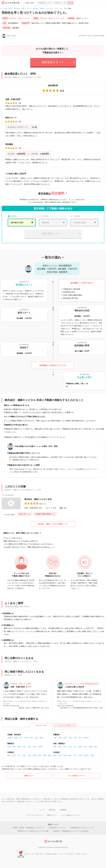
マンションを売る (65, 725)
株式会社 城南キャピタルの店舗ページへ (53, 524)
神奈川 (41, 747)
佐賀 (60, 755)
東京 (35, 747)
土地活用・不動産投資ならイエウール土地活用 (71, 831)
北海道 (10, 738)
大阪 (70, 738)
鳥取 (55, 747)
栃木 (14, 747)
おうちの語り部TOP (6, 8)
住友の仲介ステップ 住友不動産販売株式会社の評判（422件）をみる (82, 708)
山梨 (29, 755)
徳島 (80, 747)
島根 (60, 747)
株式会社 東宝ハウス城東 (21, 684)
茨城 (9, 747)
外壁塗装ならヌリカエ (57, 828)
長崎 (65, 755)
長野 (35, 755)
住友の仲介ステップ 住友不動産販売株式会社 (82, 684)
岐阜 (40, 755)
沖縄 (92, 755)
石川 (19, 755)
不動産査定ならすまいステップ (82, 828)
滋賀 (60, 738)
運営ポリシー (29, 776)
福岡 (55, 755)
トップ (42, 810)
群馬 (19, 747)
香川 (85, 747)
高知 (96, 747)
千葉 (29, 747)
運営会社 (52, 810)
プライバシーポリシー (34, 815)
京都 (65, 738)
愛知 (50, 755)
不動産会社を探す (41, 725)
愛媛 (90, 747)
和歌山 (86, 738)
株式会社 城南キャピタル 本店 (43, 8)
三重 (55, 738)
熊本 (70, 755)
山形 (36, 738)
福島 (41, 738)
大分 (75, 755)
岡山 (65, 747)
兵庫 (75, 738)
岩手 (21, 738)
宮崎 (80, 755)
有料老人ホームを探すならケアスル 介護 (33, 831)
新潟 (9, 755)
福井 (24, 755)
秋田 (31, 738)
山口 (75, 747)
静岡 (45, 755)
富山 (14, 755)
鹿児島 (86, 755)
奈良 (80, 738)
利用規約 (63, 810)
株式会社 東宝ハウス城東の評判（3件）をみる (34, 708)
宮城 (26, 738)
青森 (16, 738)
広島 (70, 747)
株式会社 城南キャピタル (23, 8)
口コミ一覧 (58, 8)
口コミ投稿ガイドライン (77, 776)
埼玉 (24, 747)
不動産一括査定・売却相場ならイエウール (28, 828)
